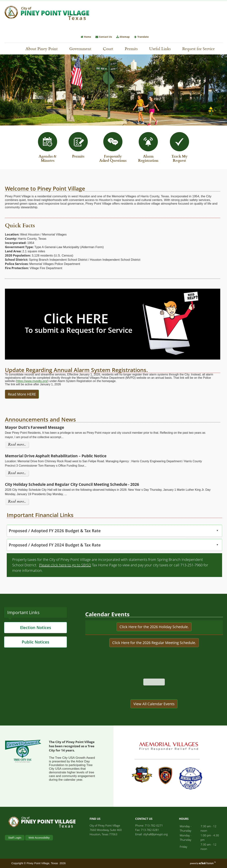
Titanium (207, 863)
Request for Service (200, 49)
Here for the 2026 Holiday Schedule (158, 642)
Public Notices (35, 657)
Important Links (23, 627)
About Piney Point (43, 49)
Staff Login (15, 838)
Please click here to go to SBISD (50, 565)
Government (82, 49)
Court (108, 49)
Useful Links (162, 49)
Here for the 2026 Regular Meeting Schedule (158, 657)
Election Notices (36, 642)
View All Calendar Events (154, 719)
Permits (133, 49)
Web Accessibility (39, 838)
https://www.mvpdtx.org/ (17, 381)
